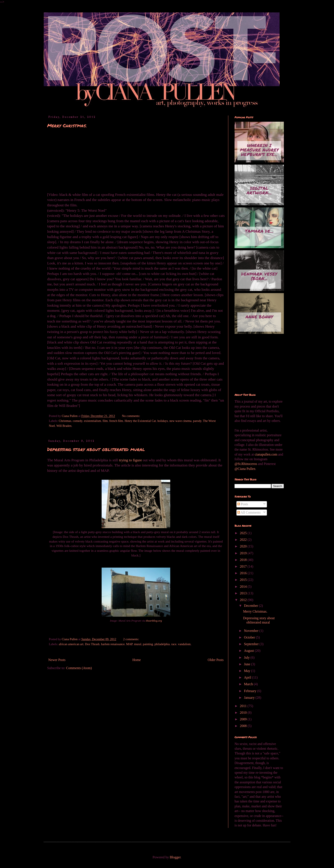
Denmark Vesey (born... (259, 276)
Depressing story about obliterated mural (96, 449)
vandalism (184, 644)
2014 (244, 587)
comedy (78, 421)
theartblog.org (154, 621)
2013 (244, 593)
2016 (244, 573)
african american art (71, 644)
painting (148, 644)
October (250, 637)
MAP (129, 644)
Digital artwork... (259, 190)
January (250, 698)
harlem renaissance (113, 644)
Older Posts (216, 660)
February (251, 691)
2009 (244, 719)
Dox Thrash (92, 644)
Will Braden (64, 426)
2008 (244, 726)
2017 (244, 566)
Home (137, 660)
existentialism (92, 421)
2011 (244, 706)
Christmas (65, 421)
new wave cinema (180, 421)
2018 (244, 560)
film (105, 421)
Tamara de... (259, 231)
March (249, 684)
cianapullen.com (266, 454)
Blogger (175, 857)
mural (138, 644)
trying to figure (130, 460)
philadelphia (162, 644)
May (247, 671)
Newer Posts (57, 660)
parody (197, 421)
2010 (244, 713)
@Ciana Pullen (245, 469)
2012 (244, 600)
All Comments (249, 512)
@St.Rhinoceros (246, 464)
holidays (163, 421)
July (247, 657)
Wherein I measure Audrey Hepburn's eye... (259, 150)
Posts (243, 504)
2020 (244, 546)
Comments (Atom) (79, 668)
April (248, 677)
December (251, 606)
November (252, 631)
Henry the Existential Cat (140, 421)
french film (116, 421)
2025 (244, 533)
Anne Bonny (259, 317)
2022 (244, 540)
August (249, 651)
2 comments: (131, 639)
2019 (244, 553)
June (247, 664)
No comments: (131, 416)
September (252, 644)
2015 (244, 580)
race (174, 644)
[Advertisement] (256, 364)
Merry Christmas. (67, 125)
